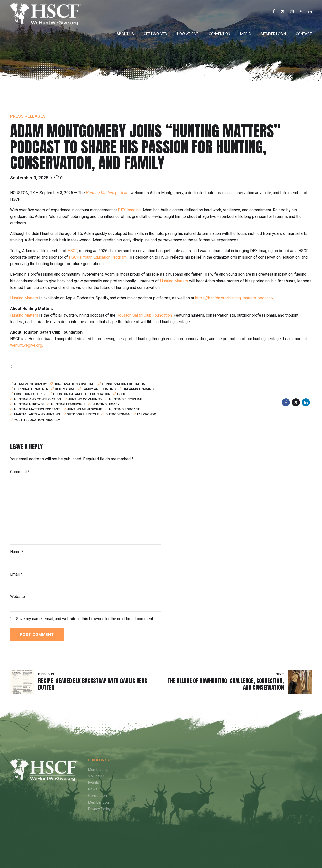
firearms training (138, 389)
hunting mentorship (85, 409)
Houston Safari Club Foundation (144, 315)
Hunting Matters (174, 281)
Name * (17, 552)
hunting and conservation (37, 399)
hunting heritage (29, 404)
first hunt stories (30, 394)
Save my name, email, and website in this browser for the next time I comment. (85, 619)
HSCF (72, 251)
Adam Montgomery (30, 384)
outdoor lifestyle (83, 414)
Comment (20, 472)
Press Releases (28, 116)
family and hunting (99, 389)
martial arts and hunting (37, 414)
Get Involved (155, 34)
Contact (304, 34)
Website (17, 596)
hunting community (85, 399)
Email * (16, 574)
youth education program (37, 420)
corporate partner (31, 389)
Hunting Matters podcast (37, 409)
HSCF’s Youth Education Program (98, 257)
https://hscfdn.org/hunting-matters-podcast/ (234, 298)
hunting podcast (124, 409)
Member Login (273, 34)
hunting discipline (126, 399)
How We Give (188, 34)
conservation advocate (74, 384)
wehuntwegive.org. (26, 345)
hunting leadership (68, 404)
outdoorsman (118, 414)
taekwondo (146, 414)
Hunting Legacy (106, 404)
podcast (108, 193)
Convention (219, 34)
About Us (125, 34)
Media (246, 34)
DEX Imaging (129, 210)
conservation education (124, 384)
